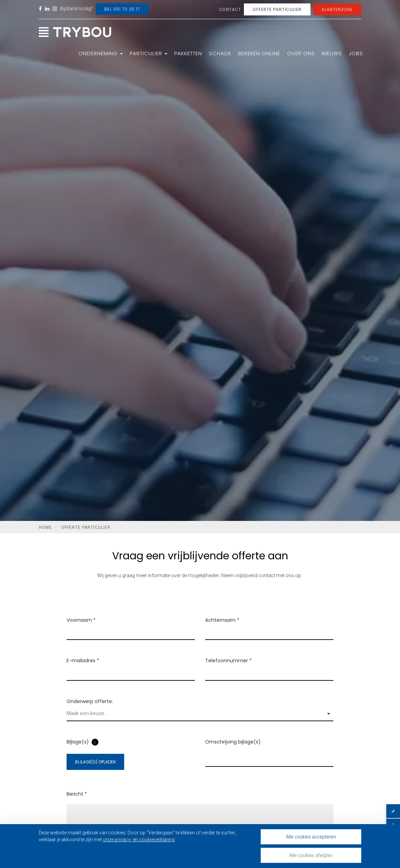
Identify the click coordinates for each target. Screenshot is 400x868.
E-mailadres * (83, 667)
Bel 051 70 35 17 (122, 9)
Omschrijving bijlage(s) (233, 749)
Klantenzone (337, 9)
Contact (230, 9)
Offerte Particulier (277, 9)
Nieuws (332, 53)
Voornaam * (81, 627)
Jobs (356, 53)
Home (45, 527)
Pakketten (188, 53)
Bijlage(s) (78, 749)
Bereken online (259, 53)
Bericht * (77, 801)
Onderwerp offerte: (90, 708)
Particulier (149, 53)
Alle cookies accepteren (311, 837)
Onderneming (101, 53)
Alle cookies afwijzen (311, 855)
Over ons (301, 53)
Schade (220, 53)
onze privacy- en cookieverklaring (139, 840)
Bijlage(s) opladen (95, 769)
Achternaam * (222, 627)
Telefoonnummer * (228, 667)
